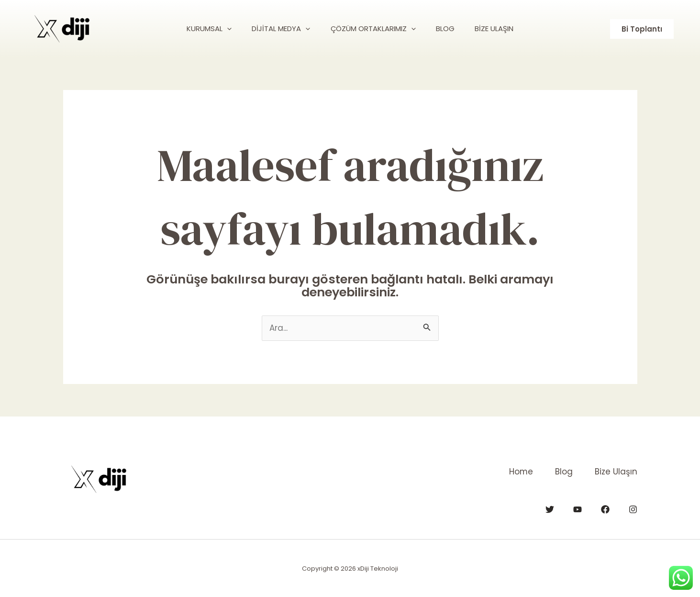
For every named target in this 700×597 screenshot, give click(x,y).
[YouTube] (578, 509)
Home (517, 472)
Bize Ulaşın (616, 472)
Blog (562, 472)
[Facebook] (605, 509)
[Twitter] (550, 509)
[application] (220, 29)
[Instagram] (633, 509)
